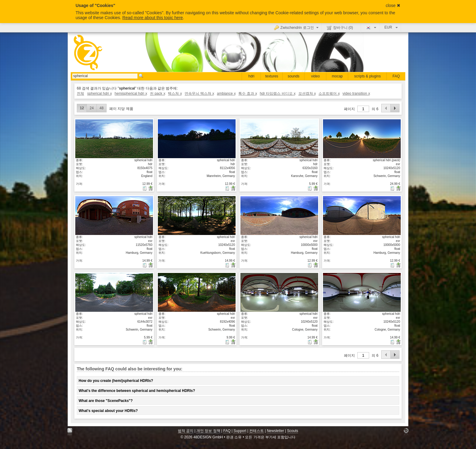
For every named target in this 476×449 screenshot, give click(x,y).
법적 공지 (186, 431)
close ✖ (393, 5)
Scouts (292, 431)
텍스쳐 (175, 94)
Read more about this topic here (153, 18)
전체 (80, 94)
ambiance (226, 94)
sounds (294, 76)
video (316, 76)
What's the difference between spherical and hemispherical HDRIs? (137, 391)
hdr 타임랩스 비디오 (278, 94)
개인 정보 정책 (208, 431)
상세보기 (114, 138)
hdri (251, 76)
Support (240, 431)
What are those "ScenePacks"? (106, 401)
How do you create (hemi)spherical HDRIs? (116, 381)
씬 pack (157, 94)
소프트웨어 (329, 94)
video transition (356, 94)
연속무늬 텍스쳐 (199, 94)
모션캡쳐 (307, 94)
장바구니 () (340, 28)
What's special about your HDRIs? (108, 411)
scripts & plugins (367, 76)
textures (272, 76)
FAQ (396, 76)
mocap (337, 76)
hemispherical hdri (131, 94)
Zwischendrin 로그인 (297, 27)
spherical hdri (99, 94)
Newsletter (275, 431)
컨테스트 (257, 431)
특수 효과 (247, 94)
